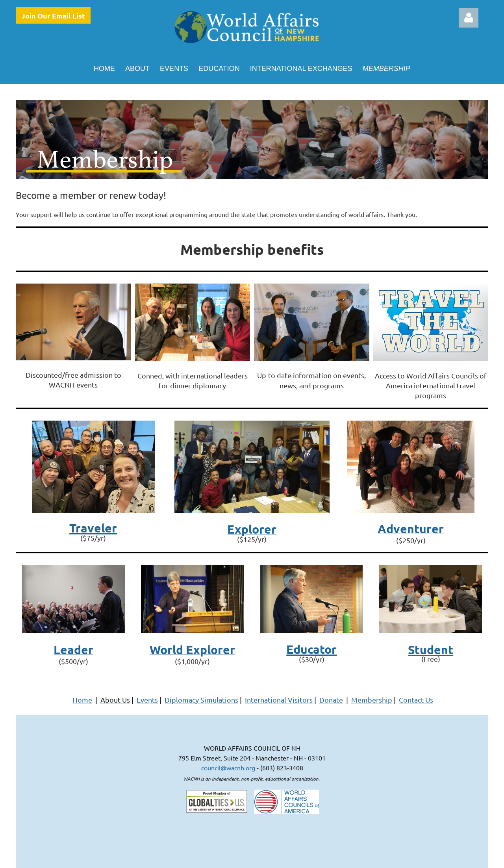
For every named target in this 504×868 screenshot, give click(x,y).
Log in (469, 18)
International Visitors (279, 700)
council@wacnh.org (228, 768)
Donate (331, 700)
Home (82, 700)
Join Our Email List (53, 16)
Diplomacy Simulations (201, 700)
